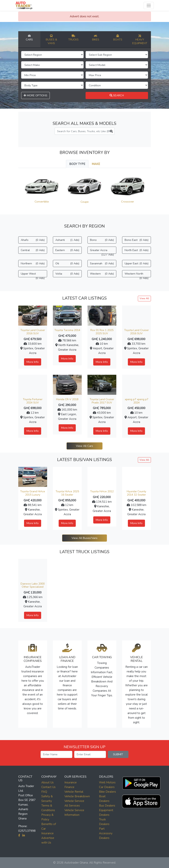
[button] (141, 782)
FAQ (44, 792)
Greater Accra (102, 251)
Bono (102, 240)
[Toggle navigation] (149, 5)
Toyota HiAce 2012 (102, 491)
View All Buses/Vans (84, 538)
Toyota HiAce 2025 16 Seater (67, 493)
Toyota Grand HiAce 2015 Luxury (33, 493)
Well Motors (107, 782)
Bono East (137, 240)
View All (144, 298)
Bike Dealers (107, 792)
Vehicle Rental (74, 792)
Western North (137, 274)
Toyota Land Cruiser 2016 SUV (33, 332)
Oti (67, 263)
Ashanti (67, 240)
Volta (67, 274)
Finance (69, 787)
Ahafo (33, 240)
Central (33, 250)
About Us (47, 782)
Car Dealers (107, 787)
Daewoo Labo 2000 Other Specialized (33, 585)
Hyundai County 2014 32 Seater (136, 493)
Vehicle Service (74, 801)
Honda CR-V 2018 (67, 399)
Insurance (71, 782)
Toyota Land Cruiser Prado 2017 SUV (102, 401)
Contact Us (48, 787)
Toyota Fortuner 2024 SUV (33, 401)
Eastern (67, 250)
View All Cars (84, 446)
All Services (72, 806)
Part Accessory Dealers (106, 833)
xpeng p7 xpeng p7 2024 (137, 401)
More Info (33, 362)
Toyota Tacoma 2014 (67, 330)
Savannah (102, 263)
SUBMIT (118, 754)
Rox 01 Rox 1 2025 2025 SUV (102, 332)
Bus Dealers (107, 806)
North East (137, 250)
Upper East (137, 263)
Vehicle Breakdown (77, 796)
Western (102, 274)
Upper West (33, 274)
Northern (33, 263)
